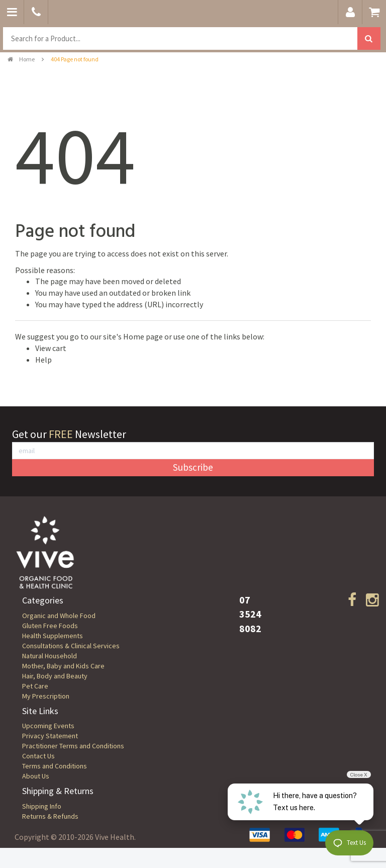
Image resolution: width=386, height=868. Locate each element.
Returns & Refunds (50, 816)
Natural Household (50, 656)
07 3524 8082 (250, 614)
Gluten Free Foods (50, 626)
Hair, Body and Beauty (55, 676)
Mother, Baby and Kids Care (63, 666)
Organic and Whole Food (59, 616)
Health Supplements (53, 636)
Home (21, 59)
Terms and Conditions (55, 766)
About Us (36, 776)
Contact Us (38, 756)
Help (43, 360)
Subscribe (193, 467)
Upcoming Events (48, 726)
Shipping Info (42, 806)
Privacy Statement (50, 736)
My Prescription (46, 696)
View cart (51, 348)
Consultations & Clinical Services (71, 646)
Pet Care (35, 686)
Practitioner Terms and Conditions (73, 746)
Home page (143, 336)
